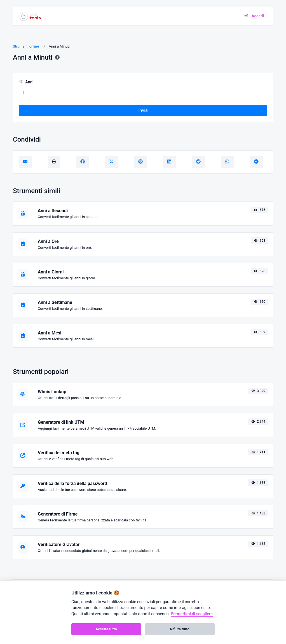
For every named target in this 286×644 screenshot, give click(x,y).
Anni (26, 82)
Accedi (254, 16)
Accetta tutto (106, 629)
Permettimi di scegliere (192, 614)
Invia (143, 110)
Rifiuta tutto (180, 629)
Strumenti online (26, 46)
